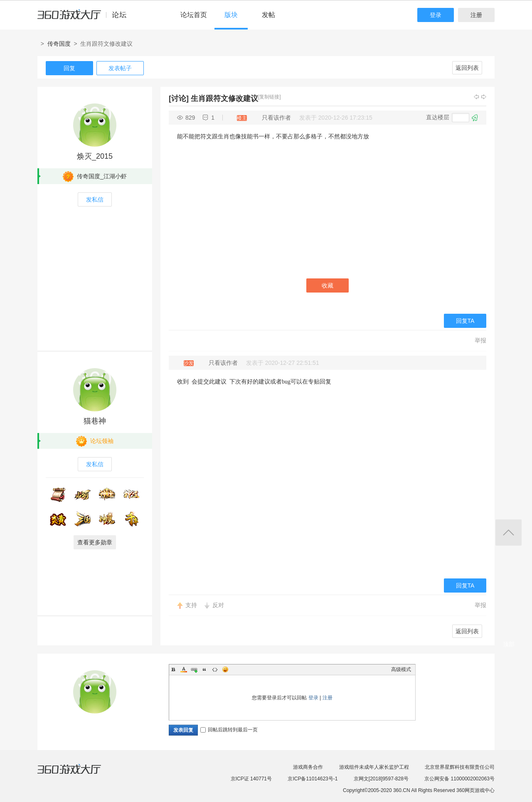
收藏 (328, 285)
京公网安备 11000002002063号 (459, 779)
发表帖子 (120, 68)
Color (184, 669)
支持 (191, 605)
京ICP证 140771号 (251, 779)
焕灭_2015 (95, 156)
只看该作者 (276, 118)
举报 (480, 340)
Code (215, 669)
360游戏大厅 (78, 774)
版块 (231, 15)
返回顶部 (509, 533)
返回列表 (467, 68)
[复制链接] (270, 97)
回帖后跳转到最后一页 (229, 730)
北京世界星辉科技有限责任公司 (460, 767)
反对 (218, 605)
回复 (69, 68)
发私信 (95, 199)
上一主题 (476, 97)
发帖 (268, 15)
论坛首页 (194, 15)
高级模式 (401, 669)
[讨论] (179, 98)
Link (194, 669)
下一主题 (484, 97)
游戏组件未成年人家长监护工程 (374, 767)
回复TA (465, 321)
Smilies (225, 669)
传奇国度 (59, 44)
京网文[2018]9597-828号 (381, 779)
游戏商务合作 (308, 767)
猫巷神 (95, 421)
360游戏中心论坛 (85, 18)
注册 (476, 15)
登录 (436, 15)
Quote (204, 669)
